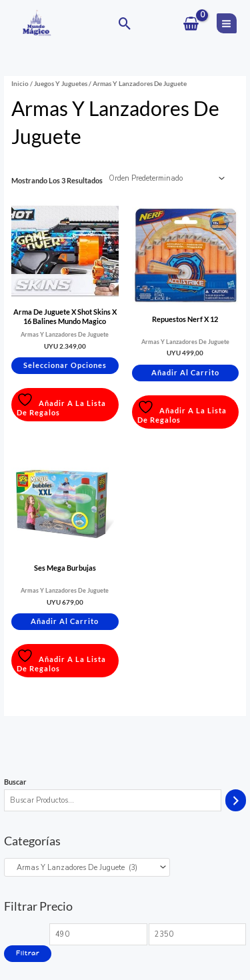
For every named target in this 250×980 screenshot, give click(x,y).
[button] (125, 24)
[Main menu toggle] (227, 23)
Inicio (20, 83)
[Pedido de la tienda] (165, 179)
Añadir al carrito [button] (185, 372)
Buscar (15, 782)
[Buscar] (236, 801)
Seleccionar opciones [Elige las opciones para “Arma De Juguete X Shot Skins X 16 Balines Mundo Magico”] (65, 365)
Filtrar (28, 953)
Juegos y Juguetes (61, 83)
